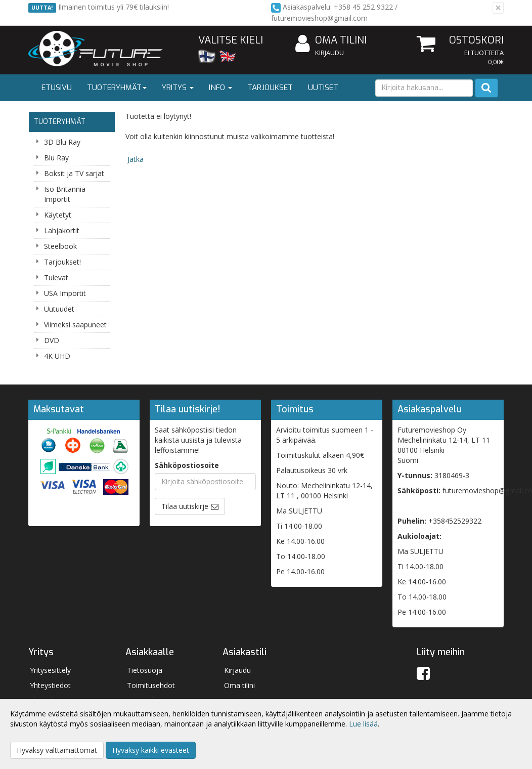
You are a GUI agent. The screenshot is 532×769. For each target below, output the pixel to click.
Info (220, 88)
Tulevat (56, 277)
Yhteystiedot (50, 685)
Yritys (178, 88)
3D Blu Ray (62, 142)
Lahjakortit (62, 230)
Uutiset (323, 88)
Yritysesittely (50, 670)
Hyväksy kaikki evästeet (151, 750)
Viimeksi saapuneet (75, 325)
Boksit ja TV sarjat (74, 173)
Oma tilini (331, 41)
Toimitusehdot (151, 685)
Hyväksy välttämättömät (57, 750)
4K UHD (57, 356)
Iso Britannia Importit (65, 194)
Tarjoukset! (62, 262)
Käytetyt (58, 215)
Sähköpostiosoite (187, 465)
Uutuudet (59, 309)
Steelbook (60, 246)
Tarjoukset (270, 88)
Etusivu (57, 88)
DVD (52, 340)
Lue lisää (363, 724)
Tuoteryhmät (117, 88)
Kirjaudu (329, 53)
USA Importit (65, 293)
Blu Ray (56, 158)
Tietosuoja (145, 670)
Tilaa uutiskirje (185, 506)
